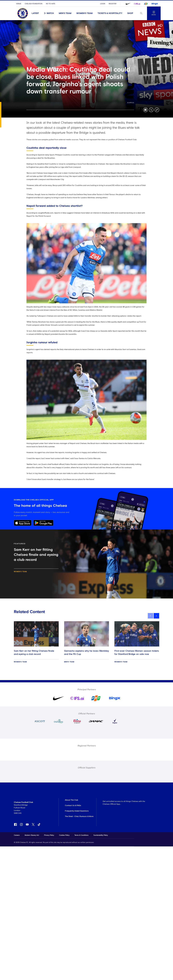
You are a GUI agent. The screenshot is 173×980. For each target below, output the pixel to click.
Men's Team (65, 13)
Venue (19, 4)
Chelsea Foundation (34, 4)
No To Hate (51, 4)
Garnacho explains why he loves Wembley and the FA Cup (86, 653)
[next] (156, 616)
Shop (130, 13)
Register (113, 4)
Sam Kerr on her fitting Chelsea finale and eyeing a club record (34, 653)
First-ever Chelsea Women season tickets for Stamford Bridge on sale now (137, 653)
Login (103, 4)
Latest (35, 13)
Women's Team (85, 13)
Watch (49, 13)
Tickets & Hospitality (110, 13)
